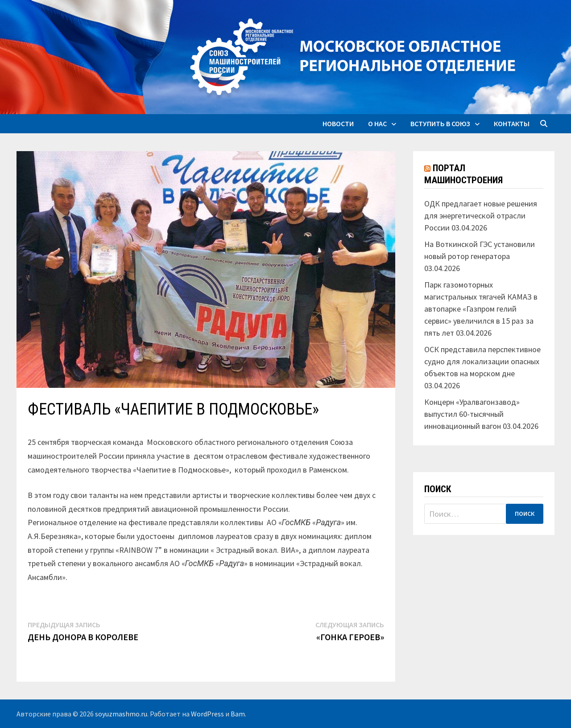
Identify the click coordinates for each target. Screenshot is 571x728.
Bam (238, 714)
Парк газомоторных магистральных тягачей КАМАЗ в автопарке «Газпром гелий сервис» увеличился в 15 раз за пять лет (481, 309)
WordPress (207, 714)
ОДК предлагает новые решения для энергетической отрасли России (481, 216)
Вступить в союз (440, 123)
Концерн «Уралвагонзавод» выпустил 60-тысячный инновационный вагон (472, 414)
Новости (338, 123)
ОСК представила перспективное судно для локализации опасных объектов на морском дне (482, 361)
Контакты (512, 123)
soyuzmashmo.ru (121, 714)
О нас (377, 123)
